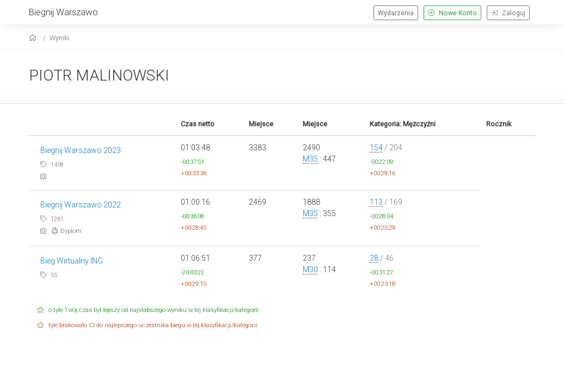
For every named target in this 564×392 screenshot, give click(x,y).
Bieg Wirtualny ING (72, 261)
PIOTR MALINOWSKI (99, 75)
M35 (310, 159)
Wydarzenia (396, 13)
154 (376, 148)
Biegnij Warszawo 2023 (81, 150)
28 (374, 258)
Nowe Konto (452, 13)
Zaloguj (508, 13)
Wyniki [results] (59, 38)
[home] (34, 38)
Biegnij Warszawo (63, 12)
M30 (310, 269)
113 (376, 202)
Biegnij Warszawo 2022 (81, 205)
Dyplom (67, 231)
